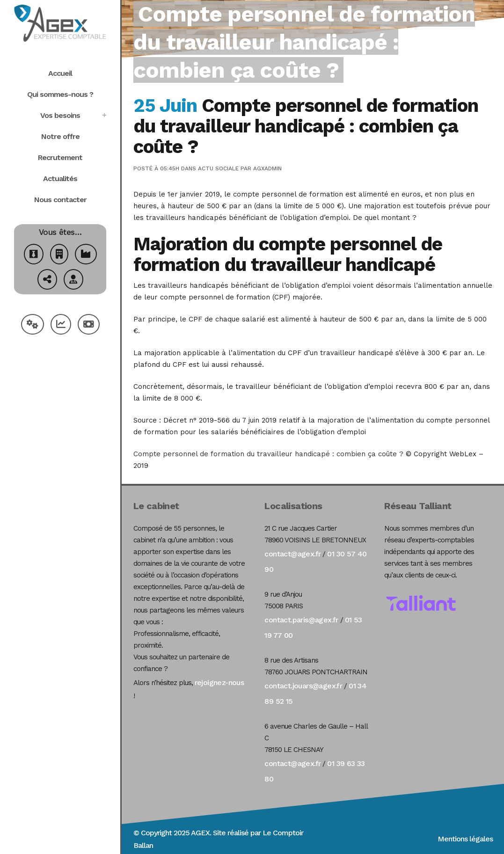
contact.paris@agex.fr (301, 620)
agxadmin (267, 168)
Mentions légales (465, 839)
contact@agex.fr (292, 554)
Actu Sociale (218, 168)
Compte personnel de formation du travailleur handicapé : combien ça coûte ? (268, 454)
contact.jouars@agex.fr (303, 686)
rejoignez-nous (219, 682)
